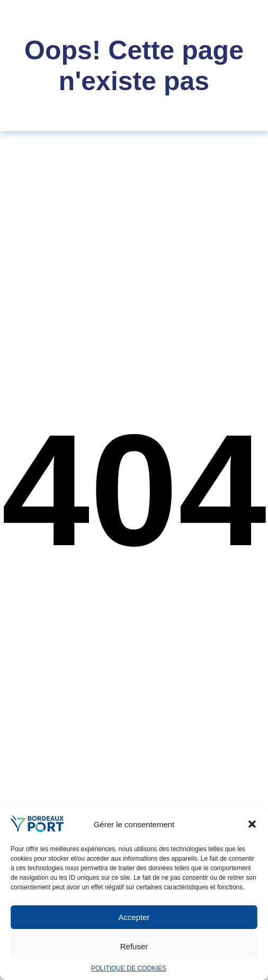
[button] (252, 824)
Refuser (134, 946)
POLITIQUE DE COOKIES (129, 968)
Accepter (134, 917)
